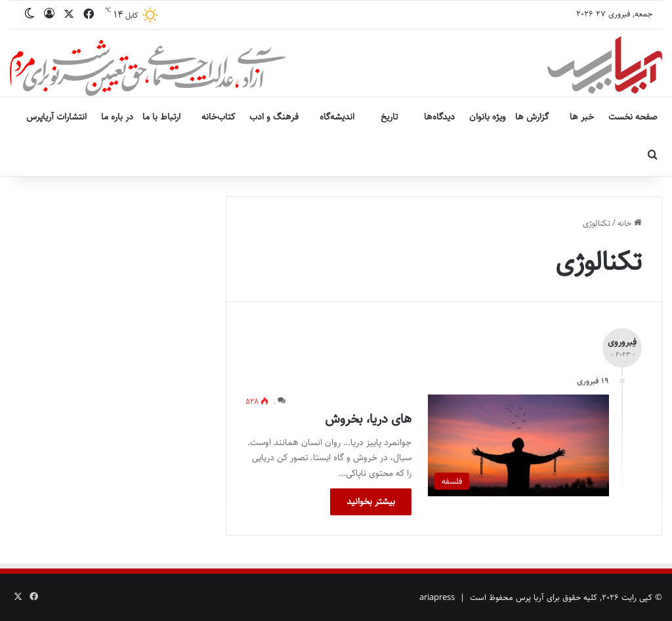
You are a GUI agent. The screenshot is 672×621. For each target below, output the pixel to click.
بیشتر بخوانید (371, 502)
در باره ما (117, 117)
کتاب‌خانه (218, 117)
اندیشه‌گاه (337, 117)
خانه (630, 223)
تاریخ (389, 117)
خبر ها (582, 117)
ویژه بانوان (488, 117)
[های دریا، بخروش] (518, 446)
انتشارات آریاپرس (56, 117)
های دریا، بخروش (368, 419)
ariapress (437, 597)
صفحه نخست (633, 117)
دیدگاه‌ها (439, 117)
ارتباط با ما (161, 117)
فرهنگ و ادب (274, 117)
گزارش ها (532, 117)
